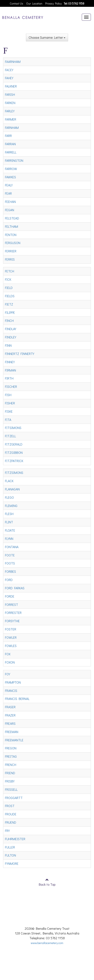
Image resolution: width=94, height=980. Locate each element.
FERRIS (10, 259)
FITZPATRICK (14, 461)
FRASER (10, 707)
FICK (8, 279)
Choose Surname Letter (47, 37)
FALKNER (11, 86)
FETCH (10, 271)
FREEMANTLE (14, 740)
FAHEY (9, 78)
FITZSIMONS (14, 473)
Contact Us (16, 3)
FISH (8, 395)
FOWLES (11, 646)
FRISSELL (11, 789)
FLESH (9, 514)
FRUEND (11, 822)
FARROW (11, 169)
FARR (8, 136)
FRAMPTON (13, 682)
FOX (8, 654)
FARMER (11, 119)
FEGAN (10, 210)
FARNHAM (12, 128)
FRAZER (10, 715)
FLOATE (10, 530)
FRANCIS (11, 691)
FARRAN (10, 144)
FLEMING (11, 506)
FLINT (9, 522)
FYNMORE (12, 863)
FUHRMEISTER (15, 839)
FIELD (9, 288)
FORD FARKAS (15, 588)
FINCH (9, 320)
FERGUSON (13, 243)
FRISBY (10, 781)
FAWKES (10, 177)
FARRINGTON (14, 160)
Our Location (34, 3)
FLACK (9, 481)
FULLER (10, 847)
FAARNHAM (13, 62)
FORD (9, 580)
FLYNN (9, 539)
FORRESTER (13, 613)
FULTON (10, 855)
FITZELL (10, 436)
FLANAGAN (12, 489)
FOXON (10, 662)
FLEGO (9, 497)
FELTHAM (12, 226)
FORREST (12, 604)
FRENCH (11, 765)
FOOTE (10, 555)
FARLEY (10, 111)
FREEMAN (12, 732)
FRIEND (10, 773)
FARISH (10, 94)
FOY (8, 674)
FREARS (10, 723)
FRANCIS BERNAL (17, 699)
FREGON (11, 748)
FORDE (10, 596)
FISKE (9, 411)
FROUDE (11, 814)
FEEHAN (10, 202)
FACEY (9, 70)
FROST (10, 806)
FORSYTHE (12, 621)
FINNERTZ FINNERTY (20, 354)
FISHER (10, 403)
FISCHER (11, 386)
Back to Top (47, 884)
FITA (8, 420)
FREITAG (11, 756)
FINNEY (10, 362)
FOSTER (11, 629)
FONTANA (12, 547)
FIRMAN (10, 370)
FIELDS (10, 296)
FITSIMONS (13, 428)
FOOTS (10, 563)
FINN (8, 345)
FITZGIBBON (14, 452)
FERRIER (11, 251)
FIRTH (9, 378)
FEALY (9, 185)
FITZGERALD (14, 444)
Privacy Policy (53, 3)
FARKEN (10, 103)
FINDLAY (11, 329)
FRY (7, 831)
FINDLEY (11, 337)
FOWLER (11, 637)
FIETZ (9, 304)
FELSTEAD (12, 218)
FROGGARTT (14, 798)
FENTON (11, 235)
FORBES (10, 571)
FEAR (8, 193)
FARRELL (11, 152)
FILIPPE (10, 312)
